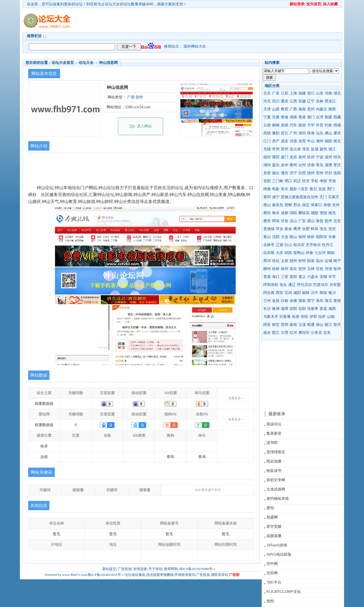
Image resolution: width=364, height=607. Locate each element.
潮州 (320, 141)
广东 (276, 93)
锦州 (302, 237)
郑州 (320, 173)
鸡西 (288, 253)
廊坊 (267, 213)
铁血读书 (274, 471)
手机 (315, 181)
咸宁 (276, 197)
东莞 (302, 141)
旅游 (302, 125)
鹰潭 (297, 229)
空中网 (272, 564)
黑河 (267, 261)
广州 (293, 133)
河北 (267, 101)
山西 (276, 109)
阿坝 (276, 221)
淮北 (323, 229)
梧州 (285, 269)
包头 (283, 285)
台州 (302, 165)
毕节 (332, 277)
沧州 (336, 205)
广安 (302, 221)
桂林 (276, 269)
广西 (293, 109)
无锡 (267, 149)
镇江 (332, 149)
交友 (327, 333)
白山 (288, 245)
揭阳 (328, 141)
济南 (311, 165)
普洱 (337, 325)
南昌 (320, 221)
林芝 (276, 325)
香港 (302, 117)
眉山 (311, 221)
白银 (285, 301)
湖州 (267, 165)
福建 (302, 93)
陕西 (332, 109)
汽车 (293, 125)
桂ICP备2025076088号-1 (197, 569)
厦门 (285, 157)
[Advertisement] (213, 20)
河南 (328, 93)
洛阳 (337, 173)
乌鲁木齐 (271, 317)
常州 (276, 149)
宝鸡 (288, 293)
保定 (306, 205)
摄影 (293, 189)
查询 (170, 457)
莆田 (276, 157)
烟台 (276, 173)
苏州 (285, 149)
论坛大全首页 (63, 63)
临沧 (267, 333)
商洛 (323, 293)
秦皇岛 (278, 205)
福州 (267, 157)
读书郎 (272, 443)
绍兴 (337, 157)
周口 (288, 181)
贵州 (311, 109)
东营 (267, 173)
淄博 (328, 165)
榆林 (306, 293)
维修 (267, 189)
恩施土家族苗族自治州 (299, 197)
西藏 (337, 117)
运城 (328, 261)
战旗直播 (274, 536)
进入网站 (144, 126)
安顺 (323, 277)
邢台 (297, 205)
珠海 (311, 133)
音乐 (285, 189)
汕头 (320, 133)
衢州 (293, 165)
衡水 (276, 213)
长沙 (267, 309)
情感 (337, 125)
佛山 (328, 133)
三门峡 (278, 181)
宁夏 (267, 117)
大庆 (280, 253)
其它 (285, 133)
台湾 (320, 117)
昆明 (285, 325)
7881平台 (274, 582)
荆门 (331, 189)
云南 (267, 125)
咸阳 (297, 293)
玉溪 (302, 325)
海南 (302, 109)
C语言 (303, 189)
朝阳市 (321, 237)
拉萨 (322, 317)
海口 (276, 277)
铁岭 (311, 237)
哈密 (296, 317)
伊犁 (313, 317)
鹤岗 (331, 253)
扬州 (323, 149)
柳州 (267, 269)
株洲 (276, 309)
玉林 (311, 269)
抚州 (328, 221)
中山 (311, 141)
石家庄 (334, 197)
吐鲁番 (285, 317)
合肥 (306, 229)
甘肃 (276, 117)
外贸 (320, 125)
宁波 (320, 157)
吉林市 (269, 245)
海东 (320, 301)
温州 (328, 157)
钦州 (337, 269)
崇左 (293, 269)
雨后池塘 (274, 461)
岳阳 (302, 309)
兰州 (267, 301)
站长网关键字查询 (208, 490)
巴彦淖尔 (321, 285)
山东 (320, 93)
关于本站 (155, 569)
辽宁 (311, 101)
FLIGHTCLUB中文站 (284, 592)
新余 (288, 229)
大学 (311, 125)
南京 (337, 141)
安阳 (267, 181)
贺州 (302, 269)
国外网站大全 (195, 46)
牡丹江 (328, 245)
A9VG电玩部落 (279, 554)
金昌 (276, 301)
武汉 (297, 181)
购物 (276, 125)
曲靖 (293, 325)
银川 (332, 293)
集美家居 (274, 433)
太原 (285, 261)
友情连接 (140, 569)
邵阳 (293, 309)
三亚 (285, 277)
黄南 (337, 301)
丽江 (328, 325)
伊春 (310, 253)
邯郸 (288, 205)
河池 (328, 269)
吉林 (320, 101)
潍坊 (285, 173)
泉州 (302, 157)
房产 (276, 141)
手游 (332, 181)
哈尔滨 (299, 245)
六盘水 (313, 277)
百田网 (272, 573)
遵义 (302, 277)
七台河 (320, 253)
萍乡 (280, 229)
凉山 (293, 221)
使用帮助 (171, 569)
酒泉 (302, 301)
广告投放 (125, 569)
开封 (328, 173)
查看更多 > (236, 398)
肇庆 (337, 133)
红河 (293, 333)
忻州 (302, 261)
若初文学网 (276, 480)
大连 (285, 237)
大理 (285, 333)
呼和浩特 (271, 285)
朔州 (293, 261)
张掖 (293, 301)
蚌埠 (315, 229)
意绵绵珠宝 (276, 452)
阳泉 (311, 261)
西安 (280, 293)
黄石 (313, 189)
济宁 (293, 173)
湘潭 (285, 309)
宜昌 (322, 189)
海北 (328, 301)
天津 (267, 109)
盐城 (315, 149)
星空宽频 (274, 527)
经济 (306, 181)
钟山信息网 (108, 63)
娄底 (323, 309)
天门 (323, 197)
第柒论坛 (274, 424)
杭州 (311, 157)
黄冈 (267, 197)
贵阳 (293, 277)
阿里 (267, 325)
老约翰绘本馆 (278, 499)
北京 (267, 93)
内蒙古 (321, 109)
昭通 (311, 325)
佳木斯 (269, 253)
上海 (293, 93)
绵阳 (293, 213)
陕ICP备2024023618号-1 (106, 575)
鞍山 (293, 237)
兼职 (276, 133)
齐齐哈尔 (313, 245)
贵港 (267, 277)
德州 (311, 173)
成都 (285, 213)
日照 (302, 173)
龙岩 (293, 157)
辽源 (280, 245)
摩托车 (304, 333)
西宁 (311, 301)
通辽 (292, 285)
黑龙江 (330, 101)
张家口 (316, 205)
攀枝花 (304, 213)
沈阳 (276, 237)
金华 (285, 165)
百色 (320, 269)
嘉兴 (276, 165)
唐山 (267, 205)
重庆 (285, 101)
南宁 (337, 261)
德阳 (315, 213)
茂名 (285, 141)
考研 (323, 181)
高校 (267, 133)
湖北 (337, 93)
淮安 (306, 149)
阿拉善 (269, 293)
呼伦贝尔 (304, 285)
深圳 (302, 133)
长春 (332, 237)
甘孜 (285, 221)
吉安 (337, 221)
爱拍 (270, 508)
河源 (293, 141)
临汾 (320, 261)
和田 (304, 317)
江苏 (285, 93)
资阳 (323, 213)
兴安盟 (335, 285)
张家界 (313, 309)
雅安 (267, 221)
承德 (327, 205)
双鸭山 (299, 253)
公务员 (316, 333)
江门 (267, 141)
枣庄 (337, 165)
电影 (276, 189)
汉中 (315, 293)
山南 (331, 317)
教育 (285, 109)
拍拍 (270, 601)
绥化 (276, 261)
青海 (285, 117)
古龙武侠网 (276, 489)
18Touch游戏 (277, 545)
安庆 (332, 229)
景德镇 (269, 229)
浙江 (311, 93)
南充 (332, 213)
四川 (276, 101)
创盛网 (272, 517)
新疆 (328, 117)
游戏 (285, 125)
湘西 (332, 309)
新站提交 (109, 569)
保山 (320, 325)
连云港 (295, 149)
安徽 (302, 101)
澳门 (311, 117)
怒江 (276, 333)
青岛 (320, 165)
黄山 (267, 237)
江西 (293, 101)
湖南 (293, 117)
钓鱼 (328, 125)
